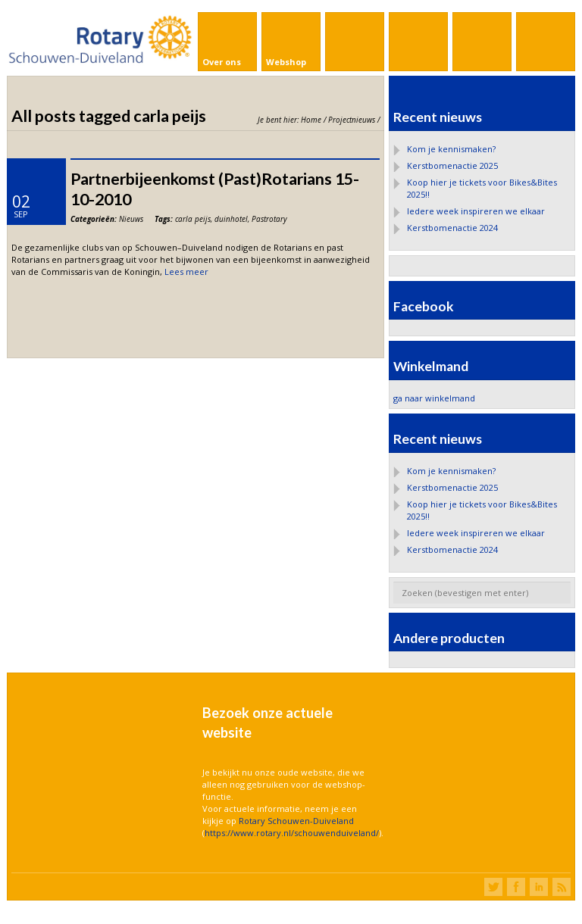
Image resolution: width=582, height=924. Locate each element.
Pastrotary (269, 219)
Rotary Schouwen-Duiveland (296, 821)
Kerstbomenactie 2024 (452, 228)
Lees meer (186, 272)
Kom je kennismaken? (451, 149)
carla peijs (193, 219)
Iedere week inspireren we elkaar (476, 211)
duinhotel (231, 219)
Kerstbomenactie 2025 (452, 165)
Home (311, 120)
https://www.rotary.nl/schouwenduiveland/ (292, 833)
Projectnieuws (352, 120)
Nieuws (131, 219)
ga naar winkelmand (434, 398)
